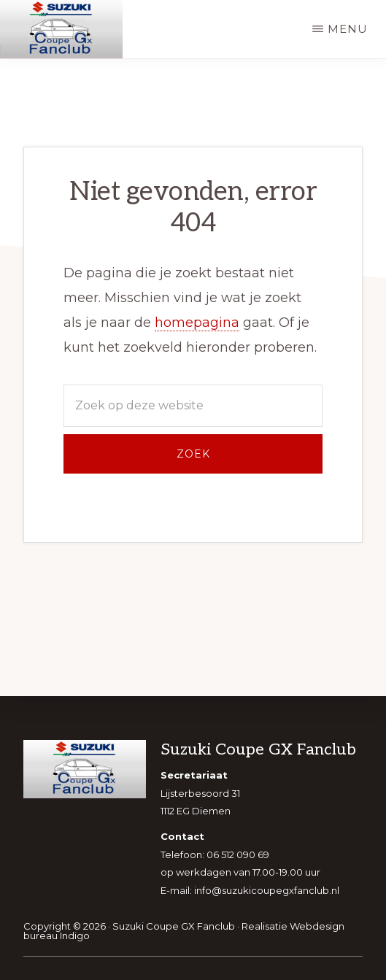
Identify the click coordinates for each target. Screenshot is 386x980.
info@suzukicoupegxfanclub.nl (267, 890)
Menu (348, 29)
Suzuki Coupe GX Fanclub (174, 926)
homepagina (197, 323)
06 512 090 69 (238, 854)
